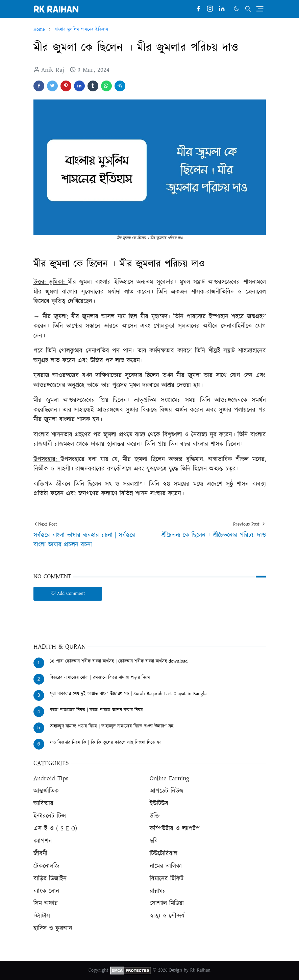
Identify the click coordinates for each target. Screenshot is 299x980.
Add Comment (68, 594)
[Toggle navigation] (260, 9)
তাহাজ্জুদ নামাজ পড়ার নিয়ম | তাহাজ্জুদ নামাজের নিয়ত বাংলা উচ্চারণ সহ (111, 726)
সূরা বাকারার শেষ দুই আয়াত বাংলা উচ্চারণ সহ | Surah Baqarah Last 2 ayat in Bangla (128, 694)
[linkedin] (222, 9)
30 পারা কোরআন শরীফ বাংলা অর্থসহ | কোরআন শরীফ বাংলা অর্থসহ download (119, 661)
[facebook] (198, 9)
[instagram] (210, 9)
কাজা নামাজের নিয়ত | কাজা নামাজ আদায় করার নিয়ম (96, 710)
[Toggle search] (248, 9)
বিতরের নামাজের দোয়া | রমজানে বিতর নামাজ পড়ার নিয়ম (100, 677)
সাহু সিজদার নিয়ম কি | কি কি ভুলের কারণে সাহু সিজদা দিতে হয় (106, 742)
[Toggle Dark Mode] (236, 9)
